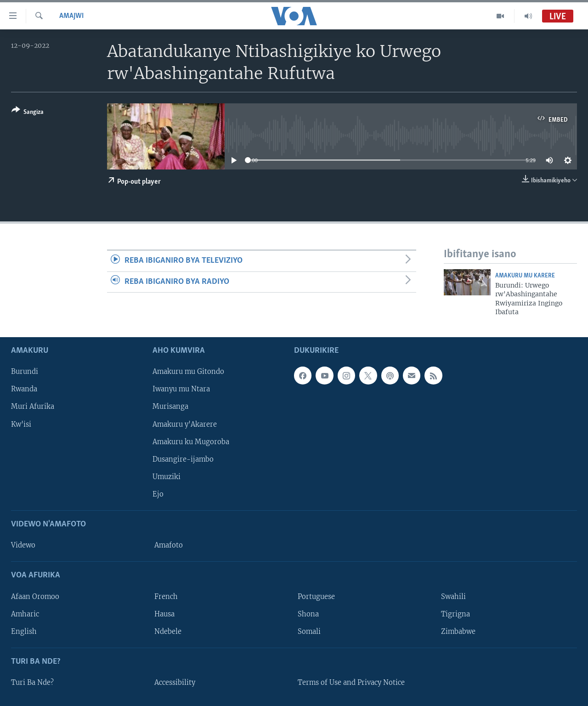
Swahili (453, 596)
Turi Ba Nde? (32, 683)
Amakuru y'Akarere (185, 424)
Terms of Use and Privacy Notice (351, 683)
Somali (309, 631)
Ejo (158, 494)
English (24, 631)
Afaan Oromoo (35, 596)
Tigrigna (455, 614)
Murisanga (170, 407)
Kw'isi (21, 424)
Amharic (25, 614)
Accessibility (175, 683)
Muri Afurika (33, 407)
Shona (308, 614)
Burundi (25, 372)
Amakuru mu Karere (525, 276)
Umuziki (167, 476)
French (166, 596)
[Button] (28, 113)
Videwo (23, 545)
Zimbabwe (458, 631)
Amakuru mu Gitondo (188, 372)
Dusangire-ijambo (183, 459)
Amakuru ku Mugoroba (191, 441)
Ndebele (168, 631)
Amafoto (169, 545)
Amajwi (71, 16)
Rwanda (24, 389)
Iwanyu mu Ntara (181, 389)
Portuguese (316, 596)
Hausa (164, 614)
